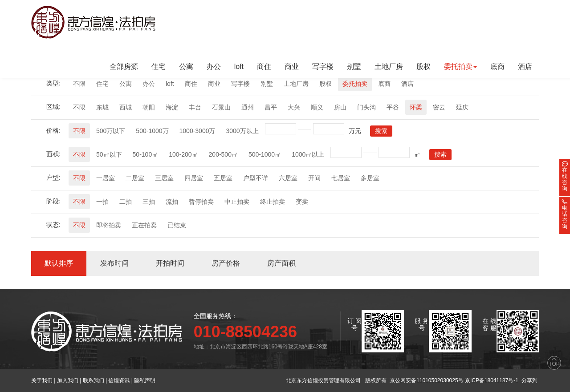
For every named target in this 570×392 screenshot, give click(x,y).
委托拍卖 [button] (460, 67)
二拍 (126, 202)
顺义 (317, 107)
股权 (423, 67)
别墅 (354, 67)
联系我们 (94, 380)
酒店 (525, 67)
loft (239, 67)
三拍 (149, 202)
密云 (439, 107)
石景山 (221, 107)
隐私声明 (145, 380)
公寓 (186, 67)
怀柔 (416, 107)
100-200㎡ (183, 154)
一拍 (102, 202)
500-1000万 (152, 131)
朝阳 (149, 107)
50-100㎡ (146, 154)
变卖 (302, 202)
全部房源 (124, 67)
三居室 (164, 178)
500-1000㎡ (265, 154)
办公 (214, 67)
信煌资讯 (119, 380)
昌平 (271, 107)
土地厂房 (389, 67)
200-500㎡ (223, 154)
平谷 (393, 107)
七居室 (341, 178)
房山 (340, 107)
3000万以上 (242, 131)
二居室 (135, 178)
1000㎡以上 (308, 154)
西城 (126, 107)
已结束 (177, 225)
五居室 (223, 178)
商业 (292, 67)
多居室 (370, 178)
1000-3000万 (197, 131)
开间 (314, 178)
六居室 (288, 178)
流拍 (172, 202)
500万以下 (111, 131)
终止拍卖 (273, 202)
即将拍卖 (109, 225)
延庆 (462, 107)
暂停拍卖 (201, 202)
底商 (497, 67)
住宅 (159, 67)
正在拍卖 (144, 225)
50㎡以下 (109, 154)
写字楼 (323, 67)
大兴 (294, 107)
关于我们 (42, 380)
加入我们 (68, 380)
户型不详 (256, 178)
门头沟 (366, 107)
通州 (248, 107)
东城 (102, 107)
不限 (79, 84)
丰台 (195, 107)
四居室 (194, 178)
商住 (264, 67)
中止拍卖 (237, 202)
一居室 (106, 178)
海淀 (172, 107)
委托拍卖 (355, 84)
